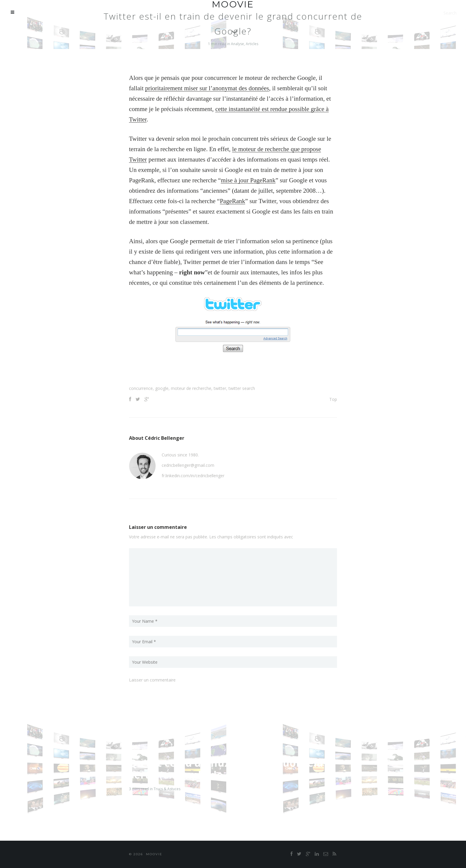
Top (333, 399)
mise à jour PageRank (248, 180)
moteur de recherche (191, 388)
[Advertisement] (233, 371)
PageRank (233, 201)
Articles (252, 44)
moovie (154, 854)
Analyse (237, 44)
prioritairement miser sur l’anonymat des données (207, 88)
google (162, 388)
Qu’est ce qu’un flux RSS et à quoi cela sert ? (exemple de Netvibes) (226, 769)
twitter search (242, 388)
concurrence (141, 388)
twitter (220, 388)
